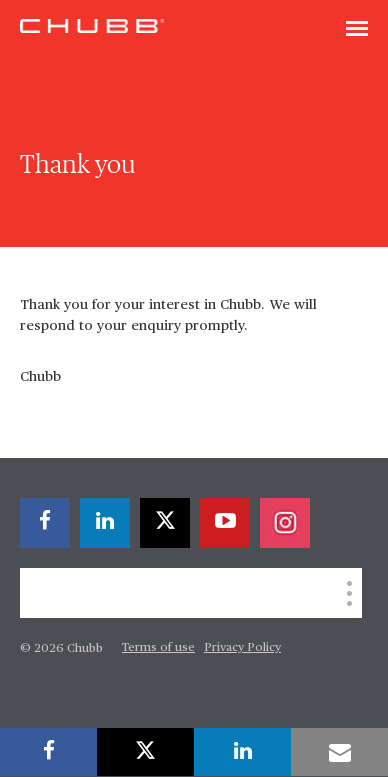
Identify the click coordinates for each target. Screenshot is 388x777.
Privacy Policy (242, 648)
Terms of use (158, 648)
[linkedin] (105, 523)
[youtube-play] (225, 523)
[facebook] (45, 523)
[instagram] (285, 523)
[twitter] (165, 523)
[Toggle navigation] (357, 30)
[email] (339, 752)
